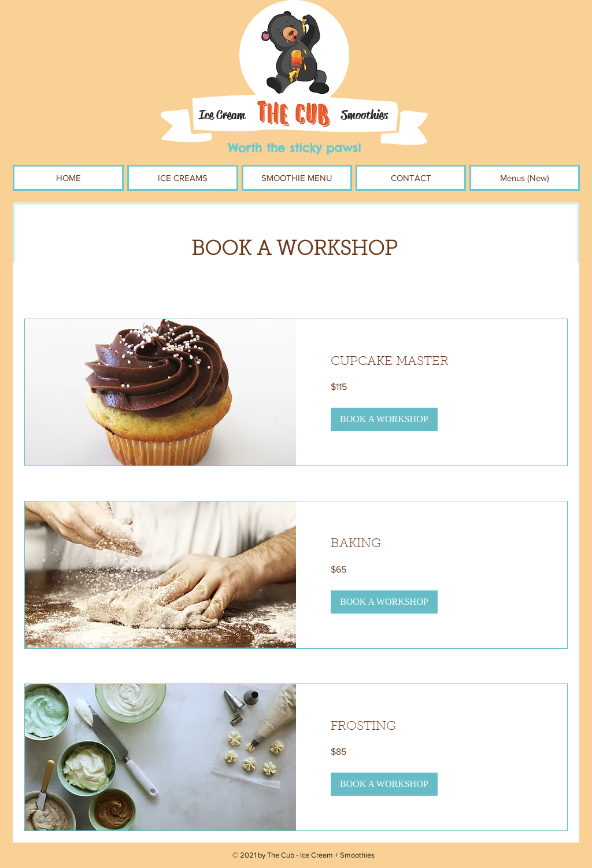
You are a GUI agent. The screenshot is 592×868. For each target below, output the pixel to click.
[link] (432, 362)
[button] (384, 419)
